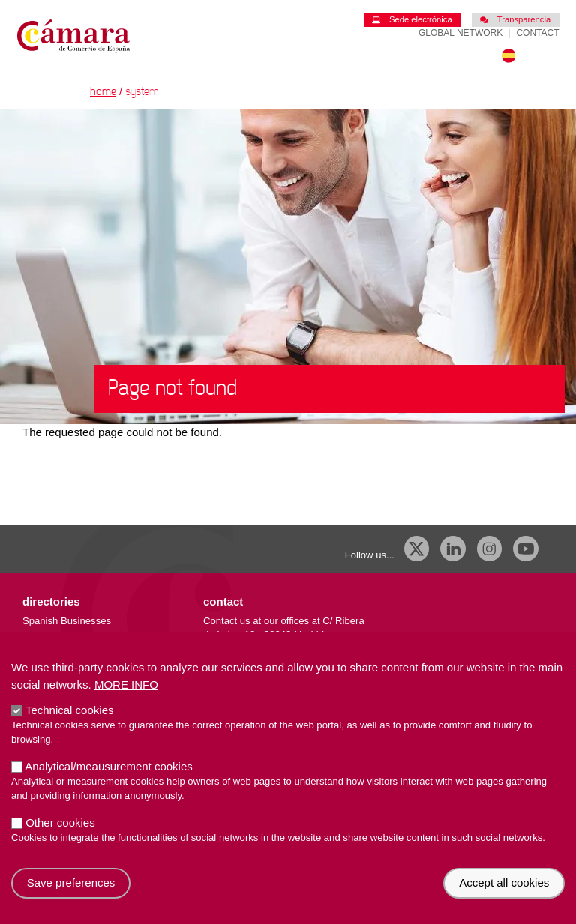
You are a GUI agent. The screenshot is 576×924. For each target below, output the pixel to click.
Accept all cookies (504, 902)
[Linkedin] (453, 549)
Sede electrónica (412, 19)
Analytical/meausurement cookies (108, 785)
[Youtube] (526, 549)
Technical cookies (70, 729)
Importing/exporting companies (90, 635)
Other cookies (60, 841)
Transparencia (515, 19)
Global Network (460, 33)
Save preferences (71, 902)
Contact (537, 33)
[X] (417, 549)
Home (103, 92)
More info (126, 703)
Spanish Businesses (67, 621)
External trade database (75, 649)
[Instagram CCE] (490, 549)
